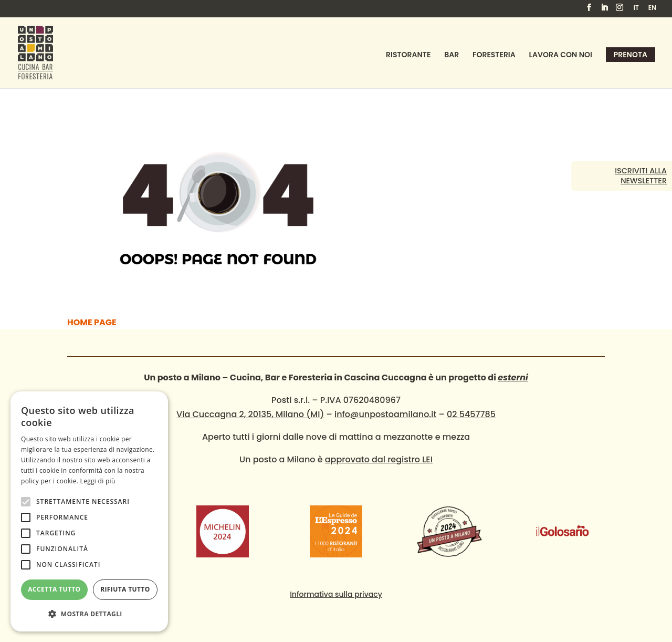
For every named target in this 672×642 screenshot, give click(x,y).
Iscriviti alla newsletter (641, 176)
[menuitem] (636, 10)
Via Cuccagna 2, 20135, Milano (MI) (250, 414)
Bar (451, 55)
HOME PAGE (92, 322)
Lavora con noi (561, 55)
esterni (513, 377)
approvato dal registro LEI (379, 459)
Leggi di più (98, 481)
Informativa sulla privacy (336, 594)
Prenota (631, 55)
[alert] (89, 511)
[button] (89, 614)
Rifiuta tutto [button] (125, 589)
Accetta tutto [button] (54, 589)
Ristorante (408, 55)
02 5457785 (471, 414)
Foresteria (494, 55)
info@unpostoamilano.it (385, 414)
